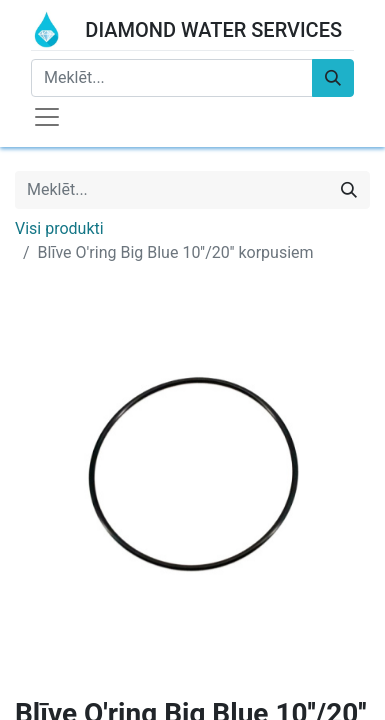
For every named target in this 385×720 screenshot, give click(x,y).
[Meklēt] (333, 78)
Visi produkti (59, 228)
